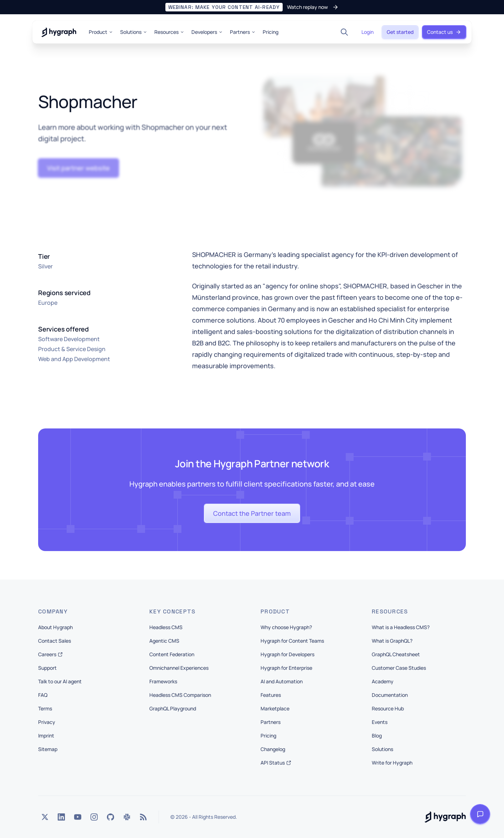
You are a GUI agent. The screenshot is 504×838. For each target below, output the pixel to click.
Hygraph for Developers (287, 654)
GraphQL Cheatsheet (396, 654)
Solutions (134, 32)
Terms (45, 708)
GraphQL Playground (173, 708)
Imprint (46, 736)
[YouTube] (78, 817)
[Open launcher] (480, 814)
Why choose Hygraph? (286, 627)
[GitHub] (110, 817)
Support (47, 668)
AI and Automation (282, 681)
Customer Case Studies (399, 668)
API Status (276, 763)
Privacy (47, 722)
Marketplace (275, 708)
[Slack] (127, 817)
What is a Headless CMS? (401, 627)
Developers (207, 32)
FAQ (43, 695)
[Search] (344, 32)
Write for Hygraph (392, 763)
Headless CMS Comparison (180, 695)
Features (271, 695)
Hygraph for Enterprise (286, 668)
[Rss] (143, 817)
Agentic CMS (164, 641)
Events (380, 722)
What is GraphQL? (392, 641)
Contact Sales (55, 641)
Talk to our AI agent (60, 681)
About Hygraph (55, 627)
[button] (252, 7)
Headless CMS (166, 627)
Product (101, 32)
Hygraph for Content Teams (292, 641)
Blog (377, 736)
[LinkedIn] (61, 817)
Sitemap (48, 749)
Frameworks (163, 681)
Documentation (390, 695)
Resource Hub (388, 708)
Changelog (273, 749)
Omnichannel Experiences (179, 668)
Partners (243, 32)
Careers (50, 654)
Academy (383, 681)
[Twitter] (45, 817)
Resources (169, 32)
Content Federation (172, 654)
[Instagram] (94, 817)
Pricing (271, 32)
